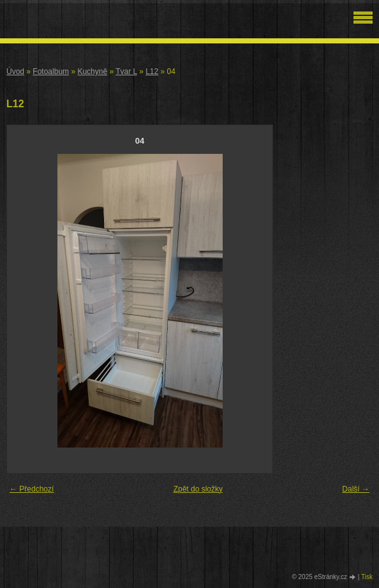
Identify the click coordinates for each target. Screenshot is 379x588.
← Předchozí (32, 489)
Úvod (15, 72)
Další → (356, 489)
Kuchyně (92, 72)
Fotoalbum (51, 72)
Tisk (367, 577)
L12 (152, 72)
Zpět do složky (198, 489)
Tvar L (126, 72)
